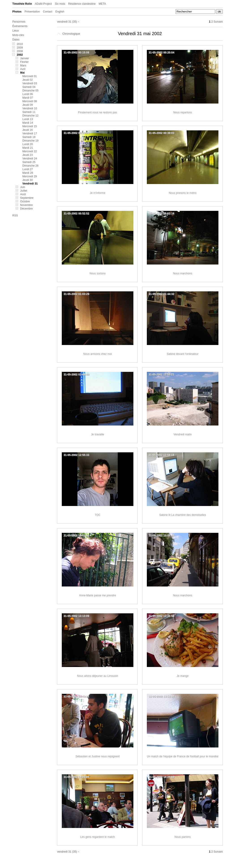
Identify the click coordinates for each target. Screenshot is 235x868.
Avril (23, 69)
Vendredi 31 (30, 184)
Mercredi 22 (30, 151)
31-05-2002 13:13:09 (76, 616)
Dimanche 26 (30, 166)
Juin (23, 187)
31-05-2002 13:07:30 (76, 536)
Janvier (25, 58)
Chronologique (69, 34)
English (60, 12)
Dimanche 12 (30, 116)
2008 (20, 51)
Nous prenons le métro (183, 193)
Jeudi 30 (28, 180)
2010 (20, 44)
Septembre (27, 198)
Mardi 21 (28, 148)
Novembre (26, 205)
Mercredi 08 (30, 101)
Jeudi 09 (28, 105)
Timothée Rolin (22, 4)
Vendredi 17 (30, 133)
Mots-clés (18, 35)
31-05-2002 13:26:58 (161, 616)
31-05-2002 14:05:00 (76, 777)
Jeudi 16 (28, 130)
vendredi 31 (64, 22)
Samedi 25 (29, 162)
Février (24, 62)
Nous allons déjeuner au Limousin (98, 676)
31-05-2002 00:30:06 (76, 133)
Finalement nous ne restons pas (98, 112)
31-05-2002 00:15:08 (76, 53)
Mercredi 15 (30, 126)
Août (23, 194)
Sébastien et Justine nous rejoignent (97, 756)
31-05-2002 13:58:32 (161, 697)
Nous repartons (183, 112)
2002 (20, 55)
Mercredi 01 (30, 76)
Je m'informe (98, 193)
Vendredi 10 (30, 108)
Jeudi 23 (28, 155)
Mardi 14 (28, 123)
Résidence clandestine (82, 4)
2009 (20, 48)
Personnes (19, 22)
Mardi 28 (28, 173)
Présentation (32, 12)
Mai (22, 73)
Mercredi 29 (30, 176)
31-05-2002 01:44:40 (76, 375)
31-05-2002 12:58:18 (161, 455)
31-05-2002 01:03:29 (76, 294)
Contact (48, 12)
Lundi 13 (28, 119)
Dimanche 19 (30, 141)
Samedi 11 (29, 112)
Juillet (24, 191)
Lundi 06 (28, 94)
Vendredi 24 (30, 159)
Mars (23, 66)
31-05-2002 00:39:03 (161, 133)
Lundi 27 (28, 169)
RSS (15, 216)
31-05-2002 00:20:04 (161, 53)
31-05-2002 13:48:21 (76, 697)
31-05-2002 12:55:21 (161, 375)
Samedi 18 (29, 137)
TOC (97, 515)
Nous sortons (98, 273)
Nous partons (183, 837)
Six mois (60, 4)
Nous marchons (183, 273)
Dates (16, 40)
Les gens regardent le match (98, 837)
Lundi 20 (28, 144)
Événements (20, 26)
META (102, 4)
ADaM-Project (43, 4)
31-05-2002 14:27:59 (161, 777)
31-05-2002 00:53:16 (161, 214)
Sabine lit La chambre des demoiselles (183, 515)
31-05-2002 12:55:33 (76, 455)
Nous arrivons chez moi (98, 354)
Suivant (218, 22)
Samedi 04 (29, 87)
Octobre (25, 201)
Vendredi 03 (30, 83)
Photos (17, 12)
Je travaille (98, 434)
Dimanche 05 (30, 91)
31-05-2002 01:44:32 (161, 294)
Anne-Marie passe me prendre (98, 595)
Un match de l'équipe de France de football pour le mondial (183, 756)
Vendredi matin (183, 434)
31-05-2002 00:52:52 (76, 214)
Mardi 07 (28, 98)
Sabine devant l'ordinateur (183, 354)
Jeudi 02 (28, 80)
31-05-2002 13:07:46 (161, 536)
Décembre (26, 209)
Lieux (16, 31)
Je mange (183, 676)
